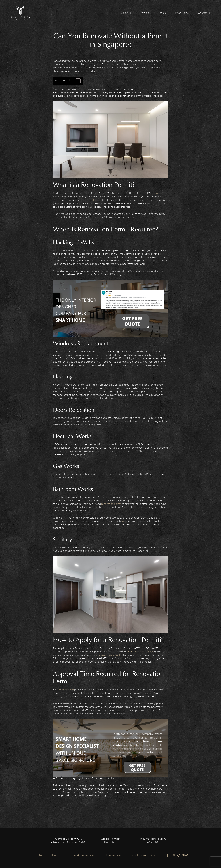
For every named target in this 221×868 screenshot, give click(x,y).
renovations (92, 200)
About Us (126, 13)
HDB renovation (65, 690)
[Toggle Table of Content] (76, 81)
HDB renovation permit (140, 652)
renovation (157, 193)
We (124, 521)
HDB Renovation (112, 855)
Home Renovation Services (145, 855)
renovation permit (111, 504)
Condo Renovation (83, 855)
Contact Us (204, 13)
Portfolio (145, 13)
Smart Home (182, 13)
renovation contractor (110, 655)
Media (162, 13)
